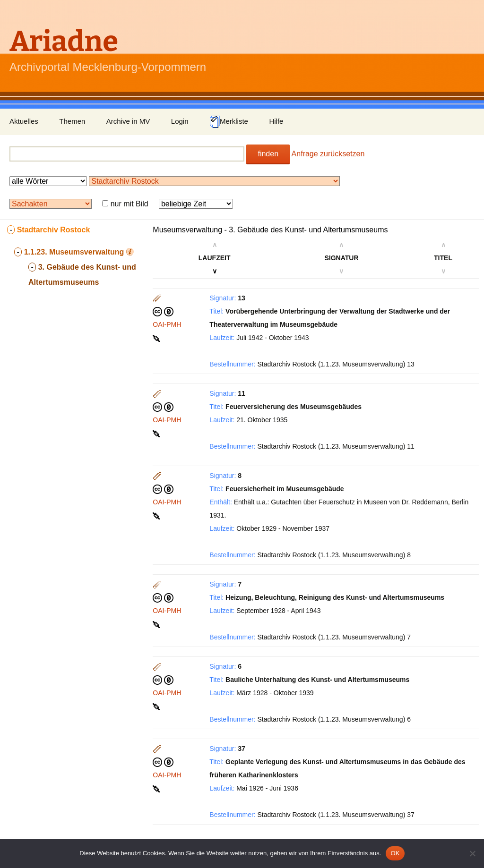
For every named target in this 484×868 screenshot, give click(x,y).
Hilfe (276, 121)
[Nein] (472, 853)
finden (268, 154)
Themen (72, 121)
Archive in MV (128, 121)
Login (180, 121)
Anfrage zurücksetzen (328, 154)
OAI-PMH (167, 324)
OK (395, 853)
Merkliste (229, 122)
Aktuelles (24, 121)
